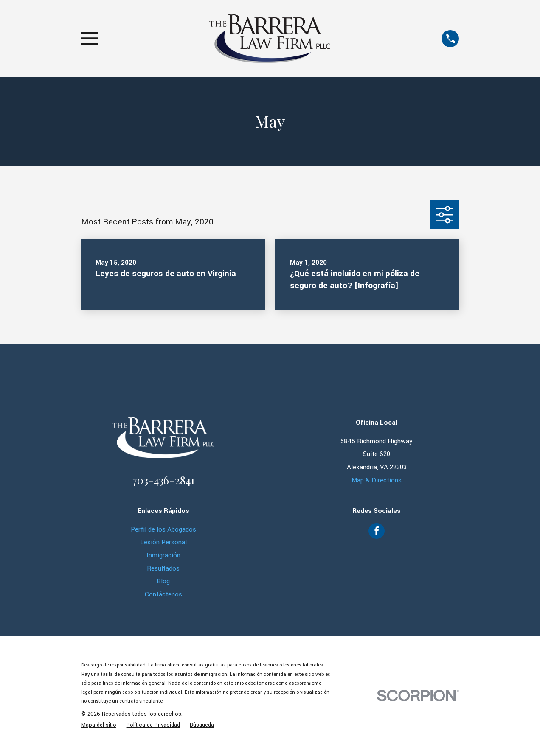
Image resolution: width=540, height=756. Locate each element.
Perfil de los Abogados (163, 529)
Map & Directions (377, 480)
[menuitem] (99, 725)
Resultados (163, 568)
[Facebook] (377, 531)
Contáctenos (163, 594)
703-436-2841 (163, 480)
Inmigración (163, 555)
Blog (163, 581)
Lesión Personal (163, 542)
